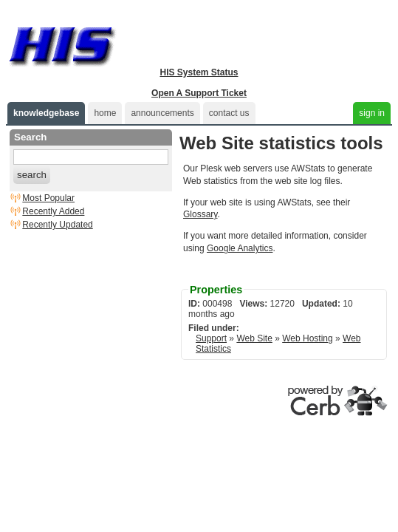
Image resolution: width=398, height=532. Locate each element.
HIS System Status (199, 72)
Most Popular (48, 198)
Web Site (254, 338)
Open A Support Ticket (199, 93)
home (105, 113)
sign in (372, 113)
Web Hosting (307, 338)
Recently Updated (57, 225)
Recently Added (53, 211)
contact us (229, 113)
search (32, 175)
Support (211, 338)
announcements (162, 113)
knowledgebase (46, 113)
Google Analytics (240, 248)
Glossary (200, 214)
